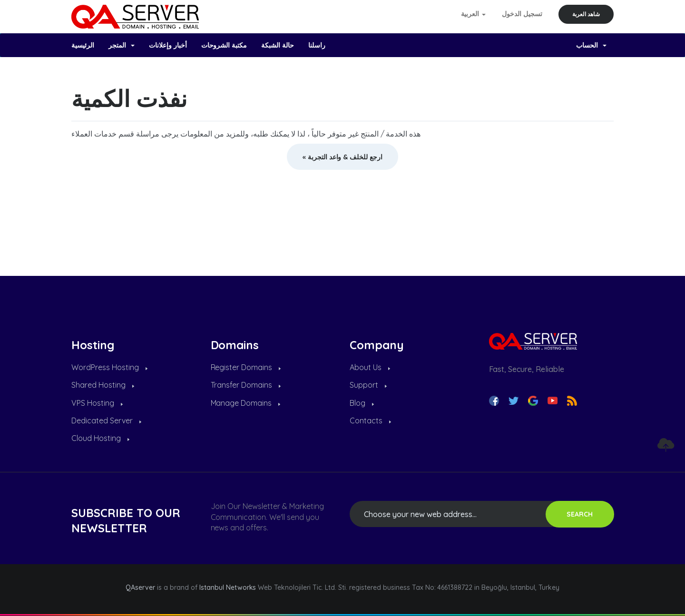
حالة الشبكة (278, 45)
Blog (362, 403)
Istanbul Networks (228, 587)
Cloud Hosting (100, 438)
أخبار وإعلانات (168, 45)
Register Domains (246, 367)
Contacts (370, 420)
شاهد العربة (586, 14)
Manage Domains (246, 403)
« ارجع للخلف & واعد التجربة (343, 157)
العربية (474, 14)
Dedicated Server (106, 420)
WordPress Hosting (109, 367)
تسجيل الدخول (522, 14)
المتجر (122, 45)
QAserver (140, 587)
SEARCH (580, 514)
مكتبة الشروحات (224, 45)
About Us (370, 367)
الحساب (591, 45)
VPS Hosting (97, 403)
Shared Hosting (103, 385)
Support (368, 385)
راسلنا (317, 45)
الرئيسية (83, 45)
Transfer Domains (246, 385)
